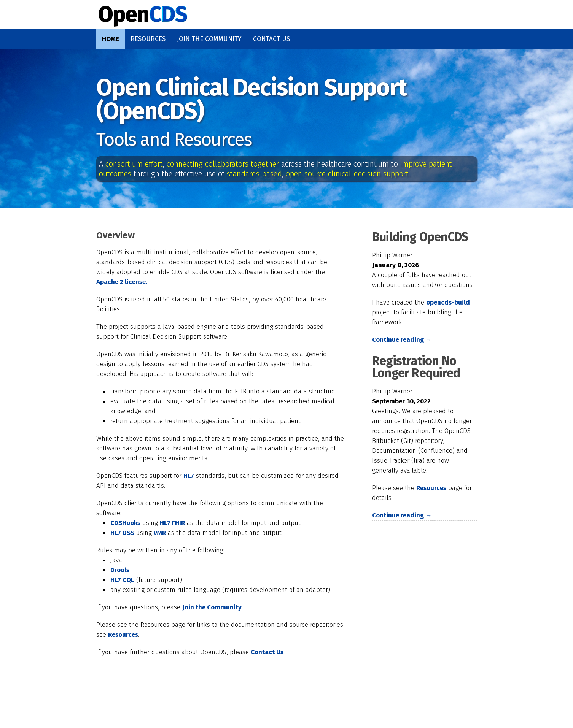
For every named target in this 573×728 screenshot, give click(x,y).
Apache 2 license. (122, 282)
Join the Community (209, 39)
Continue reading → (402, 340)
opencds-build (448, 302)
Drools (120, 570)
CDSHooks (125, 523)
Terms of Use (400, 708)
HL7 (189, 476)
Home (111, 39)
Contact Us (271, 39)
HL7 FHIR (172, 523)
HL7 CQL (122, 580)
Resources (148, 39)
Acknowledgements (220, 708)
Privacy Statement (314, 708)
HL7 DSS (122, 533)
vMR (160, 533)
